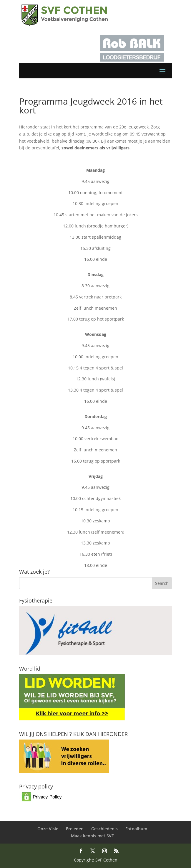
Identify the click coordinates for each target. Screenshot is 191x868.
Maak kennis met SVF (92, 836)
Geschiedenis (104, 829)
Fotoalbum (136, 829)
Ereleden (75, 829)
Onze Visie (48, 829)
